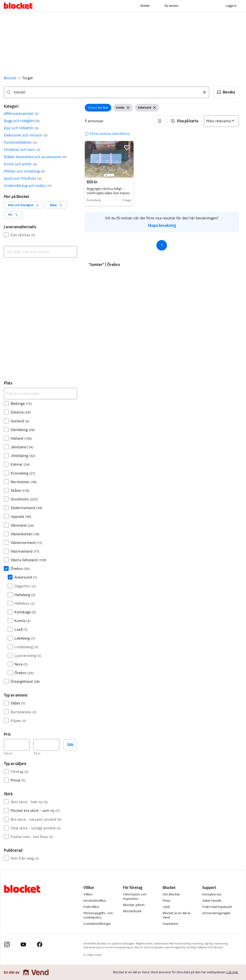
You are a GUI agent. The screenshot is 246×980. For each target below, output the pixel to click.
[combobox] (107, 92)
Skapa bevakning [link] (162, 225)
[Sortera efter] (221, 121)
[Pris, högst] (46, 745)
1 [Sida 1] (162, 245)
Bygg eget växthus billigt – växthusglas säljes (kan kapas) (108, 191)
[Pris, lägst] (17, 745)
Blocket (10, 78)
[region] (109, 159)
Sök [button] (70, 745)
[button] (226, 92)
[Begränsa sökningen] (40, 394)
